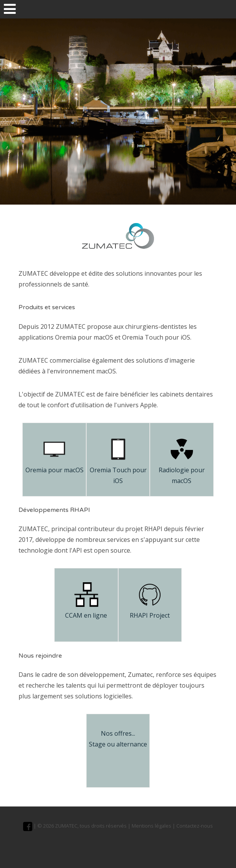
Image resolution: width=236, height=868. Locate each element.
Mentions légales (151, 826)
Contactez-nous (195, 826)
